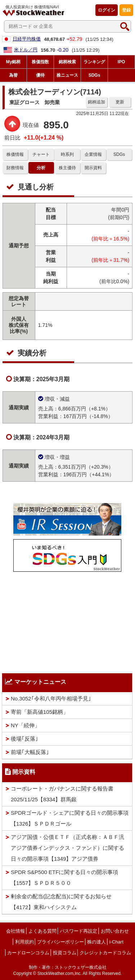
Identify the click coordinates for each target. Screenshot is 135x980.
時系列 (67, 154)
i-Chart (116, 942)
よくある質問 (42, 931)
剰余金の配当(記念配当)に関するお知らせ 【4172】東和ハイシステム (61, 902)
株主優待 (67, 168)
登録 (126, 10)
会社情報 (15, 931)
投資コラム (65, 953)
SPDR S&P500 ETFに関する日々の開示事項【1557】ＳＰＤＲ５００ (64, 877)
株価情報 (15, 154)
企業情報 (93, 154)
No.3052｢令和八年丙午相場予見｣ (51, 698)
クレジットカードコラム (105, 953)
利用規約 (24, 942)
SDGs (119, 154)
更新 (120, 102)
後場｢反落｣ (24, 739)
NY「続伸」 (25, 725)
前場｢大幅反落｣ (30, 752)
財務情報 (15, 168)
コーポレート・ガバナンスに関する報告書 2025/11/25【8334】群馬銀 (62, 794)
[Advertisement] (67, 621)
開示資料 (93, 168)
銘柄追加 (96, 102)
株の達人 (96, 942)
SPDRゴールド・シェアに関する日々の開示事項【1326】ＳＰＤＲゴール (70, 818)
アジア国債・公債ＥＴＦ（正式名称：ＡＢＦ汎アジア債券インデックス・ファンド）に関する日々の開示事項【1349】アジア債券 (67, 848)
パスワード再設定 (78, 931)
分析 (41, 168)
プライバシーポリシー (60, 942)
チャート (41, 154)
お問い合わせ (115, 931)
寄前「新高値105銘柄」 (40, 712)
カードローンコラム (28, 953)
